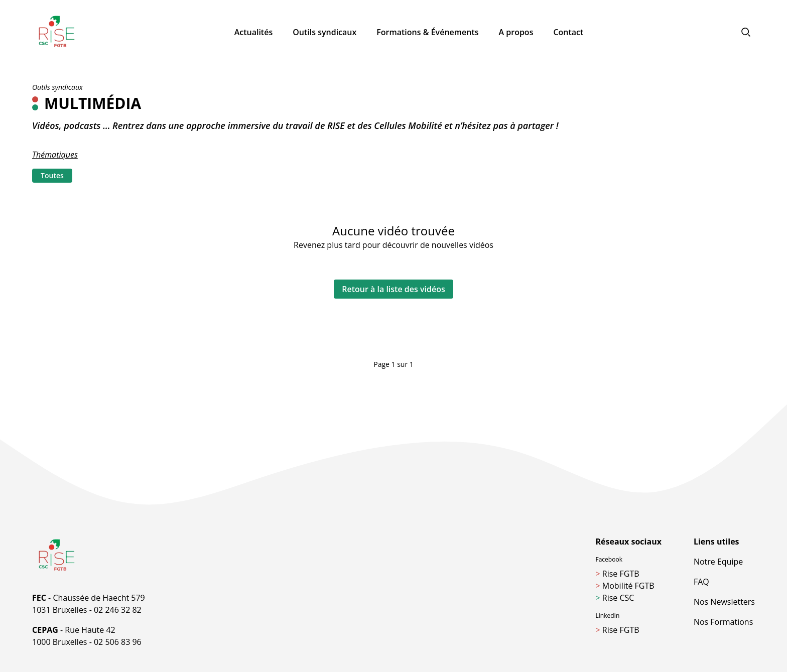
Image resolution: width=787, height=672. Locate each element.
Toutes (52, 175)
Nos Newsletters (724, 602)
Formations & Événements (427, 32)
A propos (516, 32)
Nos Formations (723, 622)
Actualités (254, 32)
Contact (568, 32)
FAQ (701, 582)
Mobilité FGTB (625, 586)
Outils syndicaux (324, 32)
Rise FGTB (618, 574)
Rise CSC (615, 598)
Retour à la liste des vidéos (393, 289)
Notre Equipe (718, 562)
